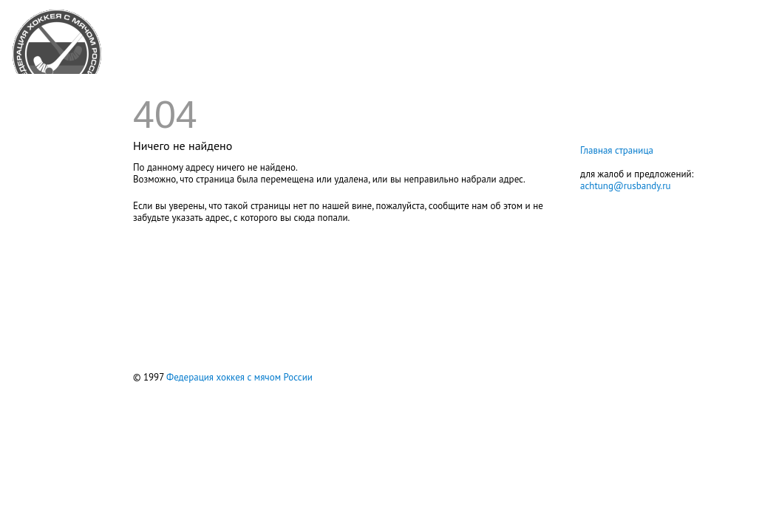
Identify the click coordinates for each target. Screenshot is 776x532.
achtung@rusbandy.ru (626, 186)
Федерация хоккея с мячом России (239, 377)
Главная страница (617, 150)
